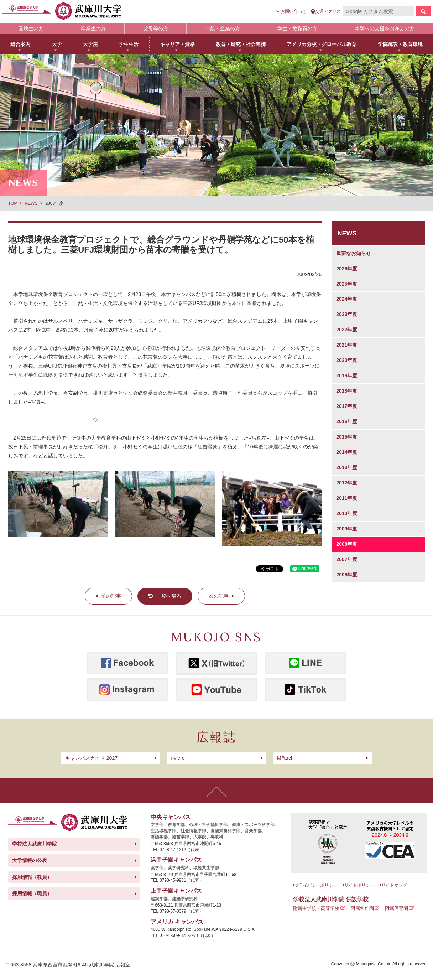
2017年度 (347, 406)
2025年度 (347, 284)
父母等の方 (156, 28)
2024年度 (347, 299)
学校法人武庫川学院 (35, 844)
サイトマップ (394, 885)
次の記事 (219, 596)
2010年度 (347, 513)
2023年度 (347, 314)
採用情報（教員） (32, 877)
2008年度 (347, 544)
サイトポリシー (359, 885)
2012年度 (347, 483)
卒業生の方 (93, 28)
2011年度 (347, 498)
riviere (178, 758)
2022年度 (347, 330)
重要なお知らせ (354, 253)
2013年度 (347, 467)
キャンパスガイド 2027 (91, 758)
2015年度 (347, 437)
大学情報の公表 (30, 860)
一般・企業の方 (223, 28)
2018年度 (347, 391)
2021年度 (347, 345)
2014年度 (347, 452)
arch (285, 758)
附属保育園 (397, 908)
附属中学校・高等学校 (316, 908)
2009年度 (347, 529)
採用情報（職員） (32, 893)
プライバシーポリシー (316, 885)
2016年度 (347, 421)
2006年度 (347, 575)
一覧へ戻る (169, 596)
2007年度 (347, 559)
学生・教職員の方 (297, 28)
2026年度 (347, 269)
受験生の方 (31, 28)
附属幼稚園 (362, 908)
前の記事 (111, 596)
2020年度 (347, 360)
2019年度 (347, 375)
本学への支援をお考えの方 (385, 28)
